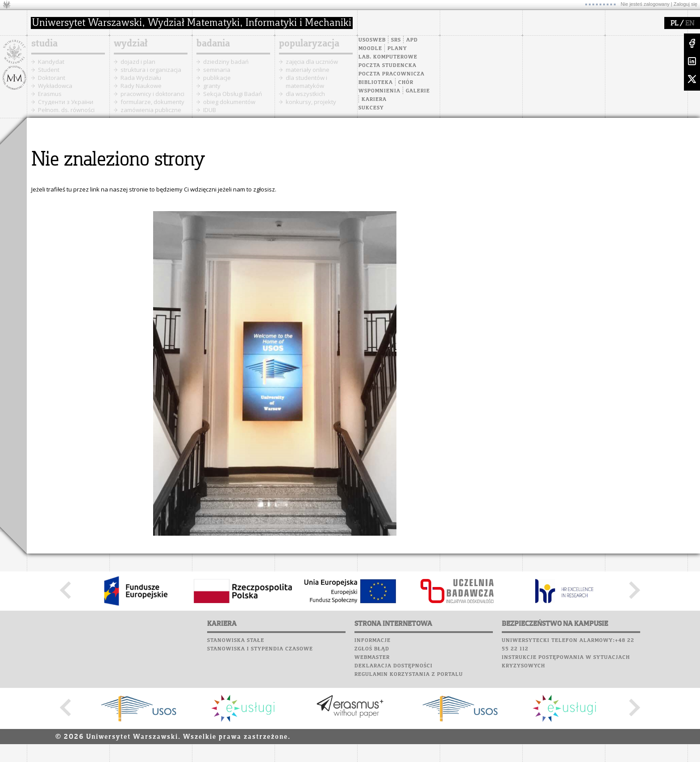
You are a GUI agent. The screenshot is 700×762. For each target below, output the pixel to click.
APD (412, 40)
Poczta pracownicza (392, 74)
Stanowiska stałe (236, 641)
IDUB (210, 110)
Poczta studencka (387, 66)
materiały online (308, 70)
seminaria (217, 70)
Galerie (418, 91)
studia (44, 44)
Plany (397, 49)
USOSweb (372, 40)
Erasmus (50, 94)
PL (674, 24)
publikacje (217, 78)
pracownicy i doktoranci (152, 94)
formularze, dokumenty (152, 102)
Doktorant (52, 78)
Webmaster (372, 658)
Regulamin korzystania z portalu (409, 675)
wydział (131, 44)
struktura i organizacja (151, 70)
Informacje (373, 641)
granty (212, 86)
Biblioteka (376, 83)
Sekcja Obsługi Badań (233, 94)
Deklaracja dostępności (394, 666)
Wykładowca (55, 86)
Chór (406, 83)
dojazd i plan (138, 62)
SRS (396, 40)
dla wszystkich (305, 94)
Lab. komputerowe (388, 57)
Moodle (370, 49)
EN (690, 24)
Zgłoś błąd (372, 649)
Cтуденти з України (66, 102)
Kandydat (51, 62)
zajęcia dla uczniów (312, 62)
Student (49, 70)
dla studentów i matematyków (306, 82)
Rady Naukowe (141, 86)
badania (213, 44)
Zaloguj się (685, 4)
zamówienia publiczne (151, 110)
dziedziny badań (226, 62)
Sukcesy (371, 108)
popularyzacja (309, 44)
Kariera (374, 100)
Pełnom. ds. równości (66, 110)
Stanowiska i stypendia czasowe (260, 649)
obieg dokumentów (229, 102)
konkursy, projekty (311, 102)
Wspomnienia (379, 91)
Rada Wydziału (141, 78)
